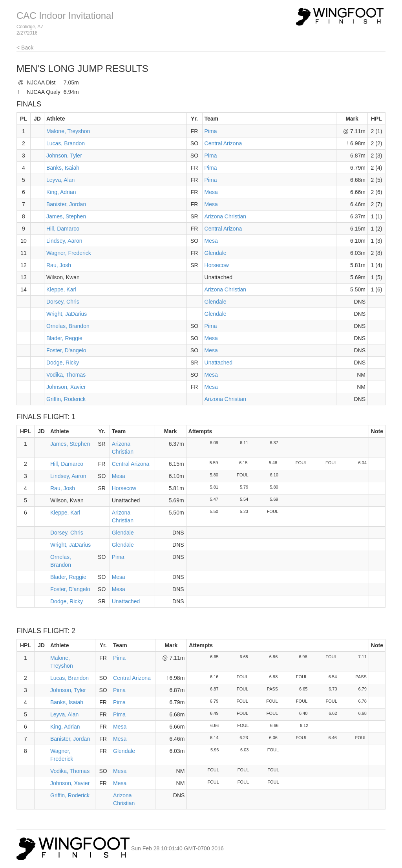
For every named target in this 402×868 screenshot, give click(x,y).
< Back (25, 48)
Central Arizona (223, 143)
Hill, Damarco (63, 229)
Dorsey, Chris (63, 302)
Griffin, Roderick (66, 399)
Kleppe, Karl (61, 289)
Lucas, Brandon (66, 143)
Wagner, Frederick (69, 253)
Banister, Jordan (66, 204)
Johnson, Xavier (66, 387)
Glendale (216, 253)
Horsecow (217, 265)
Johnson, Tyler (64, 156)
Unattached (219, 363)
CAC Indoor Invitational (65, 16)
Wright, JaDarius (67, 314)
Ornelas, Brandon (68, 326)
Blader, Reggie (64, 338)
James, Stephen (66, 216)
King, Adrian (61, 192)
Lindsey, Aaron (64, 241)
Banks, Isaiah (63, 168)
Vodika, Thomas (66, 375)
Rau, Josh (59, 265)
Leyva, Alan (60, 180)
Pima (211, 131)
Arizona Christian (226, 216)
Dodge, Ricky (63, 363)
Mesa (211, 192)
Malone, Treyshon (68, 131)
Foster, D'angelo (66, 350)
